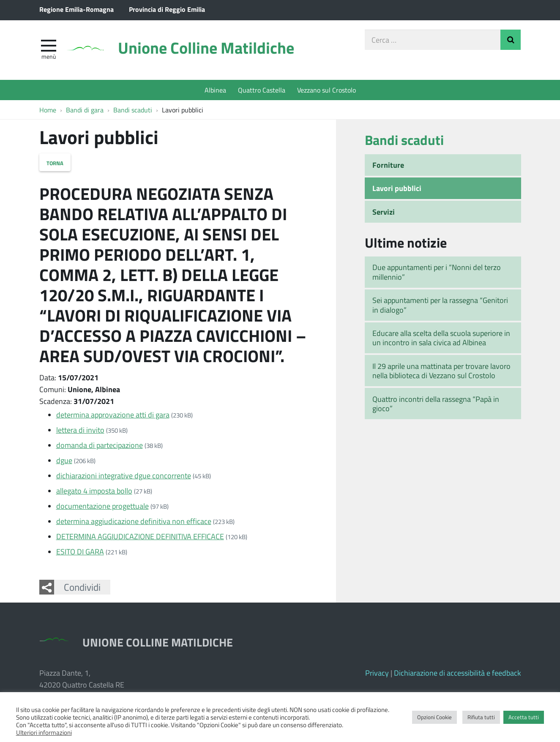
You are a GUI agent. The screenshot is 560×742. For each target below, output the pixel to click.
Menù (49, 56)
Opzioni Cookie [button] (434, 717)
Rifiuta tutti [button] (481, 717)
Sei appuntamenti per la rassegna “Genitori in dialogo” (440, 305)
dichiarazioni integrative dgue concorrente (124, 475)
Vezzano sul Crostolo (326, 90)
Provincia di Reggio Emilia (167, 9)
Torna (55, 162)
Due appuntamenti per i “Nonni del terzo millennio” (437, 272)
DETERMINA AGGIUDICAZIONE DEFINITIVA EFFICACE (140, 536)
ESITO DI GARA (80, 551)
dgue (64, 460)
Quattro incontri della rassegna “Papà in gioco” (436, 404)
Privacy (377, 673)
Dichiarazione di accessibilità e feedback (458, 673)
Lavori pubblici (397, 188)
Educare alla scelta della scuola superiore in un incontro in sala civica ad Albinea (441, 338)
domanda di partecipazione (100, 445)
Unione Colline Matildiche (206, 48)
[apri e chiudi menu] (49, 45)
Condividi (82, 587)
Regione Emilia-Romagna (76, 9)
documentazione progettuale (102, 506)
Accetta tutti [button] (524, 717)
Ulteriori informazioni (44, 732)
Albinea (215, 90)
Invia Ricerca (511, 40)
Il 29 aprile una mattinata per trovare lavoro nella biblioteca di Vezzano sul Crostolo (441, 371)
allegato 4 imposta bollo (94, 491)
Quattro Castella (262, 90)
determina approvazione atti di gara (113, 415)
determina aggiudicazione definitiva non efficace (134, 521)
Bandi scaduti (404, 140)
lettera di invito (80, 430)
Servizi (384, 212)
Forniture (388, 165)
